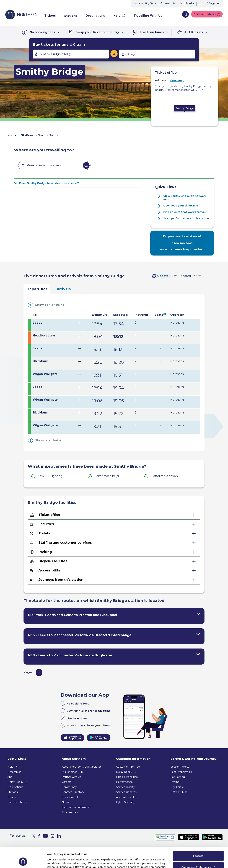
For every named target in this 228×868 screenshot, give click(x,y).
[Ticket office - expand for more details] (114, 515)
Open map (177, 80)
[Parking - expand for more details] (114, 552)
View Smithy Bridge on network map (185, 198)
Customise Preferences (198, 848)
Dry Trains (177, 787)
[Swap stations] (114, 54)
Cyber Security (125, 802)
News (65, 802)
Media (190, 3)
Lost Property (179, 772)
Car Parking (178, 777)
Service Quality (125, 787)
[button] (185, 14)
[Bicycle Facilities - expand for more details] (114, 561)
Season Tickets (180, 767)
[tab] (114, 325)
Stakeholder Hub (72, 772)
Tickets (12, 797)
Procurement (70, 812)
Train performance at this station (186, 218)
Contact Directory (73, 792)
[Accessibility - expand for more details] (114, 571)
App (10, 777)
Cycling (175, 782)
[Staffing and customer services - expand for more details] (114, 543)
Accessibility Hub (171, 3)
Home (12, 135)
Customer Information (133, 759)
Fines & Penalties (127, 777)
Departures (37, 289)
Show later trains (48, 440)
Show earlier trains (50, 305)
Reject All (198, 859)
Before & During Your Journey (194, 759)
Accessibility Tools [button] (145, 3)
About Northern (74, 759)
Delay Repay (15, 782)
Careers (67, 782)
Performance (124, 782)
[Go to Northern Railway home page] (21, 18)
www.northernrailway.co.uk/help (182, 249)
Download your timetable (181, 206)
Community (69, 787)
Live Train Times (17, 802)
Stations (27, 135)
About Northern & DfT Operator (81, 767)
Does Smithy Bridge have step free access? (49, 183)
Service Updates (126, 792)
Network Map (179, 792)
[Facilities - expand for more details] (114, 524)
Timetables (14, 772)
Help (10, 767)
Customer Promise (128, 767)
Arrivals (64, 289)
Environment (70, 797)
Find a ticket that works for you (185, 212)
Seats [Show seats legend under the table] (159, 315)
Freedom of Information (77, 807)
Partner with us (71, 777)
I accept (198, 837)
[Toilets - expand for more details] (114, 533)
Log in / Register (209, 3)
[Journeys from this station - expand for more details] (114, 580)
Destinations (15, 787)
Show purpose (56, 861)
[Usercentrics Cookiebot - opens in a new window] (23, 861)
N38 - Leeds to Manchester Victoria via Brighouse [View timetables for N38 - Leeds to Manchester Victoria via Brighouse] (70, 655)
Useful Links (17, 759)
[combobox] (71, 54)
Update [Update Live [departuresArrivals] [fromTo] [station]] (163, 276)
